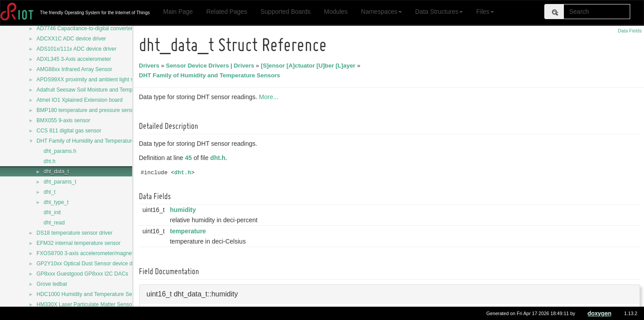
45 (190, 158)
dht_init (52, 212)
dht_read (54, 223)
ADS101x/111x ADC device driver (76, 49)
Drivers (150, 66)
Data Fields (630, 31)
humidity (184, 210)
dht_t (50, 192)
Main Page (178, 12)
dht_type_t (56, 202)
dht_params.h (60, 151)
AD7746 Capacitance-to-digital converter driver (92, 28)
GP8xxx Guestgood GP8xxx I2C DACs (82, 274)
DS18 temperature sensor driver (75, 233)
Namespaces (381, 12)
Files (485, 12)
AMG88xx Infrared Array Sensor (74, 69)
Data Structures (439, 12)
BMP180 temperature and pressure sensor (87, 110)
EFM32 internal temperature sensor (79, 243)
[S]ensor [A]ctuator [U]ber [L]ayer (310, 66)
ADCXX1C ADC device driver (71, 39)
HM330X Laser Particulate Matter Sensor (85, 304)
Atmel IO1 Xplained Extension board (79, 100)
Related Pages (227, 12)
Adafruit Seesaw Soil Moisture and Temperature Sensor (102, 90)
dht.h (50, 161)
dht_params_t (60, 182)
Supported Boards (286, 12)
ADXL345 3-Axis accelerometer (74, 59)
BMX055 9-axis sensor (63, 120)
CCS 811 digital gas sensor (69, 131)
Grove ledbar (52, 284)
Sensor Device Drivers (199, 66)
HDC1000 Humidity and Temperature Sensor (89, 294)
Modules (336, 12)
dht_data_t (56, 172)
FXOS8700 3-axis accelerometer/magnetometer (93, 253)
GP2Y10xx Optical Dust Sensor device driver (90, 264)
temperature (189, 231)
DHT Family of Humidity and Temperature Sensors (96, 141)
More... (270, 97)
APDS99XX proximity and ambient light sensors (93, 80)
